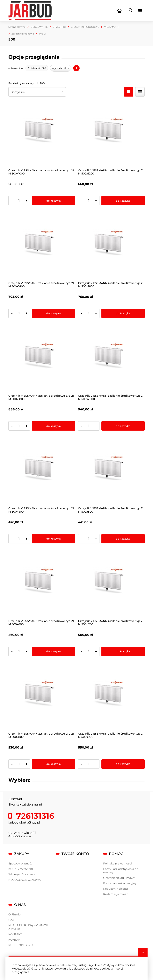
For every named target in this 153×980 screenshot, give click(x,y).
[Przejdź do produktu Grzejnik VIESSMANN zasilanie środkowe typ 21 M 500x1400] (42, 246)
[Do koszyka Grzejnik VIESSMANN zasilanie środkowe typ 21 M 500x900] (123, 764)
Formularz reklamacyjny (120, 883)
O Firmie (14, 914)
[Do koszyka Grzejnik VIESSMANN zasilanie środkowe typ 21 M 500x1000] (54, 201)
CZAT (12, 920)
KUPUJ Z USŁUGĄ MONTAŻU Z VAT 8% (28, 927)
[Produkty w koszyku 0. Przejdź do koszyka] (119, 11)
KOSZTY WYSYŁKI (21, 869)
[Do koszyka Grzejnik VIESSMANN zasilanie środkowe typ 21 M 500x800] (54, 764)
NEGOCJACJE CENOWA (25, 880)
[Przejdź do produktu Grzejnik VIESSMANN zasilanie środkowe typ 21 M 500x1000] (42, 134)
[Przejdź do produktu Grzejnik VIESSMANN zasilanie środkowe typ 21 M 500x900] (111, 697)
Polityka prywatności (117, 863)
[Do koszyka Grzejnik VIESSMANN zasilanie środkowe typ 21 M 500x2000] (123, 426)
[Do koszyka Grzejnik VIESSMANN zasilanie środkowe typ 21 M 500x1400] (54, 313)
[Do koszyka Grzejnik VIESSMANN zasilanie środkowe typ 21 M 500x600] (54, 651)
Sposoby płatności (21, 863)
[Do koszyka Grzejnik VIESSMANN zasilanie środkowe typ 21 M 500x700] (123, 651)
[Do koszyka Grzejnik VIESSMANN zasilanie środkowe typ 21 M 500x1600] (123, 313)
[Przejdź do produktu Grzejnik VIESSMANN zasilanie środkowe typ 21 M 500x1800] (42, 359)
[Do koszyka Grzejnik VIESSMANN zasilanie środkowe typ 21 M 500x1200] (123, 201)
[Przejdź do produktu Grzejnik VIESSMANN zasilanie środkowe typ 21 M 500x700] (111, 584)
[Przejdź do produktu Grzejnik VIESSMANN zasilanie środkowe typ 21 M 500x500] (111, 472)
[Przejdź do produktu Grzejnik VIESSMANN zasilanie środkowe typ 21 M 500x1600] (111, 246)
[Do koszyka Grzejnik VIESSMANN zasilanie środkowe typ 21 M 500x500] (123, 539)
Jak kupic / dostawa (22, 874)
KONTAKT (15, 934)
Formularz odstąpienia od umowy (121, 871)
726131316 (34, 816)
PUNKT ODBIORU (21, 945)
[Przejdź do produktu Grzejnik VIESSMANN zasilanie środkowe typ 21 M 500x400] (42, 472)
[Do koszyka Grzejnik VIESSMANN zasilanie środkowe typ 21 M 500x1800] (54, 426)
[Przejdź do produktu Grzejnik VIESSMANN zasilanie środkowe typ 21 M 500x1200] (111, 134)
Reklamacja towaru (116, 894)
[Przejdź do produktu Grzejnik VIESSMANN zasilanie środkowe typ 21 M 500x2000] (111, 359)
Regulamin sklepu (115, 889)
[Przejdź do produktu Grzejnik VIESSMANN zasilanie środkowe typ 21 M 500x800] (42, 697)
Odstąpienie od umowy (119, 878)
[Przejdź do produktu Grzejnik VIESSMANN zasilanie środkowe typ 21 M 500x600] (42, 584)
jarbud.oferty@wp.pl (24, 822)
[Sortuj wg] (37, 92)
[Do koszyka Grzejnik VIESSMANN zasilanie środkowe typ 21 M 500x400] (54, 539)
